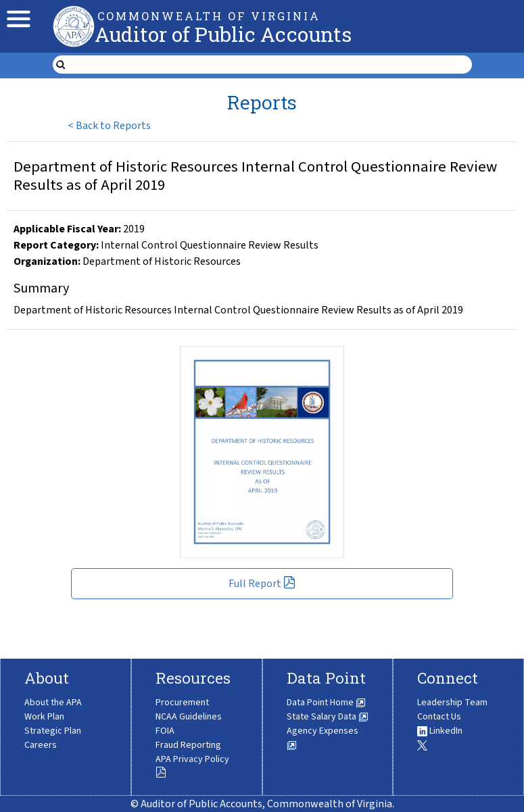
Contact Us (439, 717)
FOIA (165, 731)
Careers (41, 745)
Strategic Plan (53, 731)
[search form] (271, 65)
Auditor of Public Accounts (223, 34)
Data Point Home (326, 703)
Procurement (182, 703)
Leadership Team (452, 703)
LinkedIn (440, 731)
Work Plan (44, 717)
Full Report (262, 584)
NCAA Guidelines (189, 717)
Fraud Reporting (188, 745)
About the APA (53, 703)
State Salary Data (328, 717)
